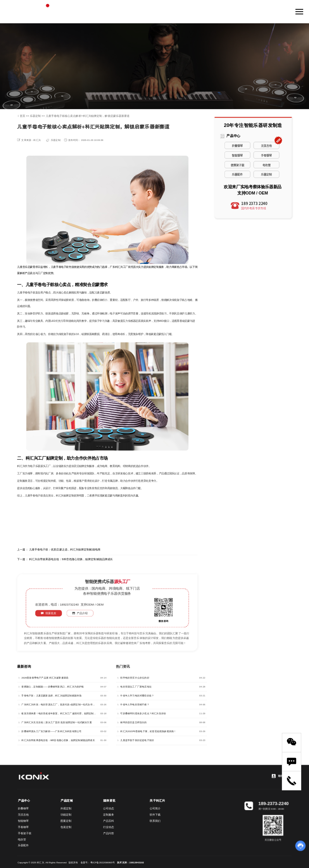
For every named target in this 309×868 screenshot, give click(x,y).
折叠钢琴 (237, 145)
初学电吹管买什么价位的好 (135, 678)
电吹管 (267, 165)
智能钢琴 (237, 155)
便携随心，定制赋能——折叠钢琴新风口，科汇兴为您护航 (53, 687)
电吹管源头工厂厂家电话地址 (136, 687)
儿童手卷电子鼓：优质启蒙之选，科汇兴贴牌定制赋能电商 (65, 550)
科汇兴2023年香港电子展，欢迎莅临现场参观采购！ (148, 732)
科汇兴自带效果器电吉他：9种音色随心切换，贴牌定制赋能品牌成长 (71, 559)
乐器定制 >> (38, 116)
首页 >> (25, 116)
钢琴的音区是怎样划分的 (133, 723)
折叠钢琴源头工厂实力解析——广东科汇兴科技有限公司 (51, 732)
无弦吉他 (266, 145)
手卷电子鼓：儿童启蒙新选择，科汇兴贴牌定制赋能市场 (51, 696)
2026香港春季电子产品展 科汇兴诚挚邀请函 (45, 678)
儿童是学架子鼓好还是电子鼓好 (137, 740)
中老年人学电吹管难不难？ (135, 705)
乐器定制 (56, 140)
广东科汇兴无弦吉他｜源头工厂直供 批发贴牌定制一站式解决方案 (56, 723)
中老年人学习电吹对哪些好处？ (137, 696)
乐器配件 (237, 174)
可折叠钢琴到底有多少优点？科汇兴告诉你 (143, 714)
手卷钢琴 (266, 155)
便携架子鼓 (237, 165)
